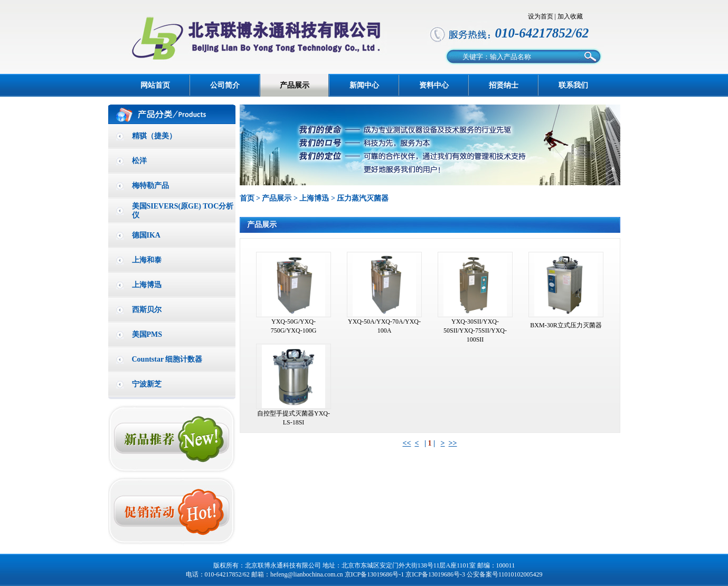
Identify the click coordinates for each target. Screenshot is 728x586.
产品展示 (295, 85)
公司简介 (225, 85)
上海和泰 (147, 260)
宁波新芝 (147, 384)
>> (453, 443)
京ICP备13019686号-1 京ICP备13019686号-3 (405, 574)
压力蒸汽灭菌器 (363, 198)
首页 (247, 198)
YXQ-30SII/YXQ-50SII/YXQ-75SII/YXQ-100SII (475, 330)
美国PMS (147, 334)
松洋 (139, 161)
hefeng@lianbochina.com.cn (307, 574)
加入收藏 (570, 16)
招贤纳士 (504, 85)
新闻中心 (364, 85)
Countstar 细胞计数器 (167, 359)
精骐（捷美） (154, 136)
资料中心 (434, 85)
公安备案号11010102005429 (505, 574)
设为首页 (541, 16)
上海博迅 (147, 285)
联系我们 (573, 85)
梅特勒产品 (150, 186)
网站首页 (155, 85)
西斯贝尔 (147, 310)
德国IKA (146, 235)
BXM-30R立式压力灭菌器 (566, 325)
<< (406, 443)
